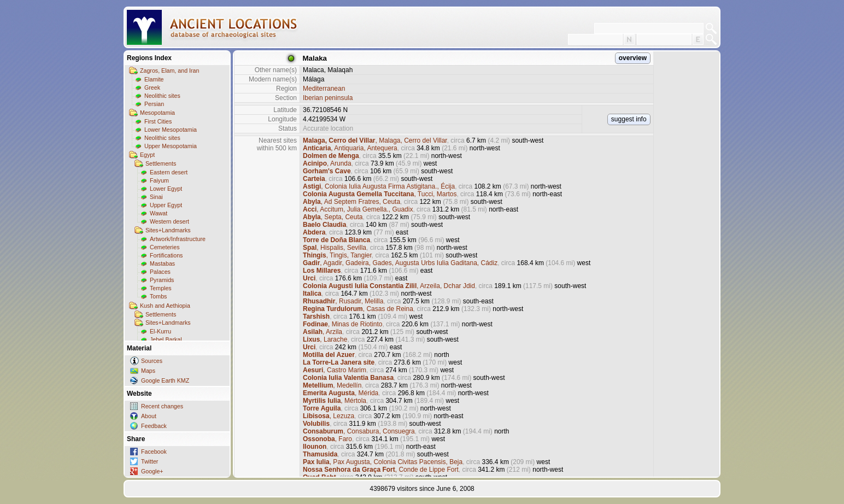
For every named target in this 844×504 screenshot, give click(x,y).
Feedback (154, 426)
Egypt (147, 155)
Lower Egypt (166, 189)
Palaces (160, 272)
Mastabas (162, 263)
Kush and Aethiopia (165, 306)
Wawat (159, 213)
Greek (152, 87)
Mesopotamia (157, 113)
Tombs (158, 296)
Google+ (152, 471)
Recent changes (162, 406)
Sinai (156, 197)
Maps (148, 371)
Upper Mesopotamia (171, 146)
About (149, 416)
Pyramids (162, 280)
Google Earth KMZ (165, 380)
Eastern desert (169, 172)
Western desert (169, 221)
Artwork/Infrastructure (178, 239)
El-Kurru (160, 331)
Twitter (150, 461)
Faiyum (159, 180)
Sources (152, 361)
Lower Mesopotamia (171, 130)
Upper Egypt (166, 205)
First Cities (158, 121)
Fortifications (166, 255)
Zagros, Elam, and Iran (169, 71)
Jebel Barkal (166, 339)
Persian (154, 104)
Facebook (154, 452)
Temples (161, 288)
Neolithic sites (162, 96)
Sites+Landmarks (168, 230)
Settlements (161, 163)
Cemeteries (165, 247)
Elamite (154, 79)
